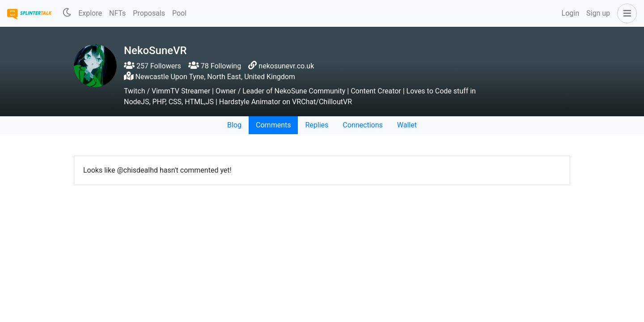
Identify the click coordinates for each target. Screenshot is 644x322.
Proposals (149, 13)
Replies (317, 125)
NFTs (117, 13)
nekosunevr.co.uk (286, 66)
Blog (234, 125)
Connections (362, 125)
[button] (625, 13)
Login (570, 13)
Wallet (407, 125)
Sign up (598, 13)
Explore (90, 13)
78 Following (215, 66)
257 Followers (153, 66)
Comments (273, 125)
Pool (179, 13)
